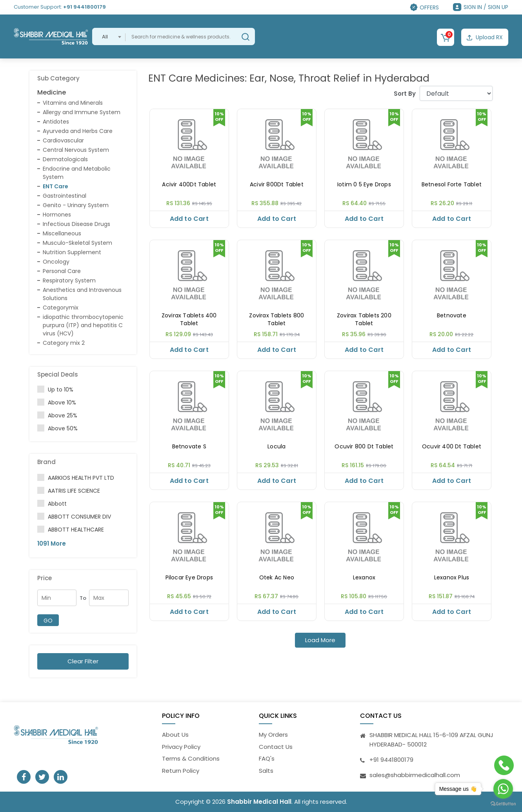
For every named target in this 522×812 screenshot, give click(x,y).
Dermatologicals (65, 159)
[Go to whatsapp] (503, 789)
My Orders (273, 735)
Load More (320, 640)
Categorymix (61, 308)
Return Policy (181, 771)
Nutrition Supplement (72, 252)
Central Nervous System (76, 150)
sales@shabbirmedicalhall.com (415, 775)
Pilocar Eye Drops (189, 578)
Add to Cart (189, 219)
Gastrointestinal (65, 196)
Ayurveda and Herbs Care (78, 131)
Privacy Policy (181, 747)
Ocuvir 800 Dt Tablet (364, 447)
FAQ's (267, 758)
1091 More (52, 543)
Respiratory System (69, 280)
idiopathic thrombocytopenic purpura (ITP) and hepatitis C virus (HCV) (83, 325)
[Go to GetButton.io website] (503, 804)
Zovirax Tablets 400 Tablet (189, 320)
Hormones (57, 215)
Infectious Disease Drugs (76, 224)
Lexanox (364, 578)
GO (48, 621)
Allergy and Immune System (82, 112)
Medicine (52, 92)
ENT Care (55, 186)
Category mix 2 (64, 343)
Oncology (56, 262)
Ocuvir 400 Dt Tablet (452, 447)
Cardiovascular (63, 140)
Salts (266, 771)
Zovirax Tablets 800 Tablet (276, 320)
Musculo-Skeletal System (77, 243)
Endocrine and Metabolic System (77, 173)
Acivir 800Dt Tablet (277, 185)
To (83, 598)
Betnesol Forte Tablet (452, 185)
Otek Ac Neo (277, 578)
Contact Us (276, 747)
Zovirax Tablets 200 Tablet (364, 320)
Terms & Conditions (191, 758)
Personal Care (62, 271)
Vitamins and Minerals (73, 103)
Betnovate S (189, 447)
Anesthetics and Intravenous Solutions (82, 294)
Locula (276, 447)
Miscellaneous (62, 233)
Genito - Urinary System (76, 205)
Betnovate (452, 316)
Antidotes (56, 122)
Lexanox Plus (452, 578)
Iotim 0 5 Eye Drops (364, 185)
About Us (175, 735)
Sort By (405, 94)
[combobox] (109, 36)
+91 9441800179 (85, 7)
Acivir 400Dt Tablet (189, 185)
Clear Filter (83, 661)
